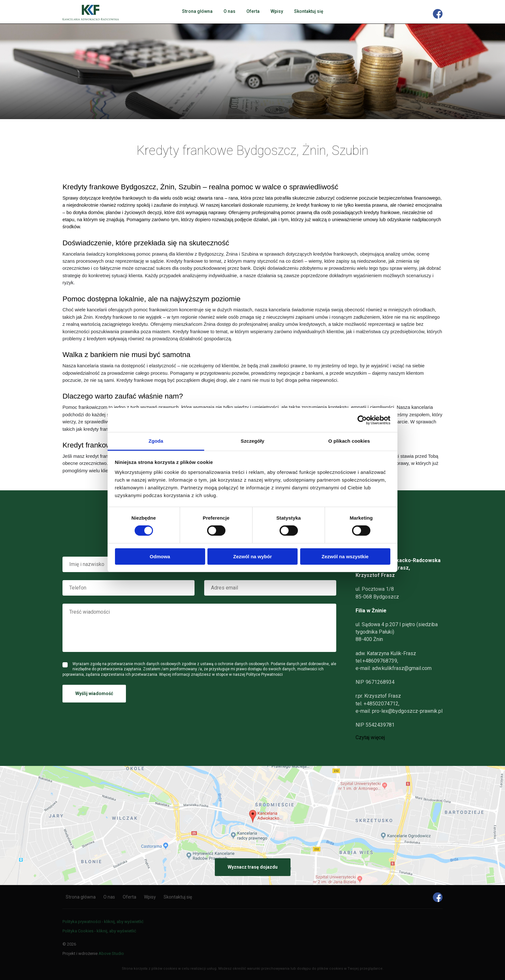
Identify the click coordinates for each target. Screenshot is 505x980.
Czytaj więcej (370, 738)
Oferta (253, 11)
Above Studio (111, 953)
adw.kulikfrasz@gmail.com (402, 668)
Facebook (438, 14)
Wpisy (277, 11)
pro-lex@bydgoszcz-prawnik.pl (407, 711)
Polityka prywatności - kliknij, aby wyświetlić (103, 922)
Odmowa (160, 556)
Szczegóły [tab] (252, 441)
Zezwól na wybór (252, 556)
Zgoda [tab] (156, 441)
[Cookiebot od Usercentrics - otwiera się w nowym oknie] (362, 420)
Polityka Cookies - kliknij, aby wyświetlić (99, 931)
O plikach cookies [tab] (349, 441)
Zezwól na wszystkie (345, 556)
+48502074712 (381, 704)
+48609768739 (380, 661)
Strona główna (197, 11)
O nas (229, 11)
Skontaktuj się (309, 11)
